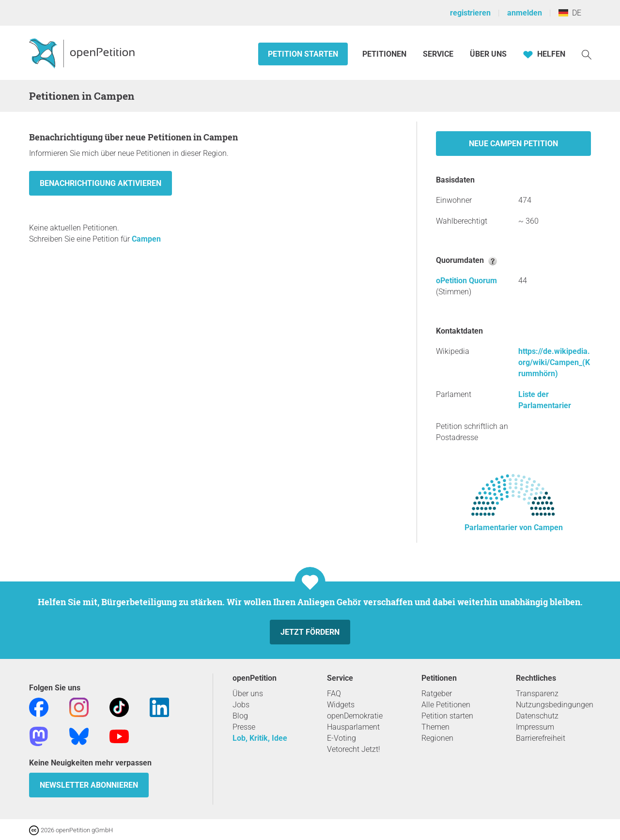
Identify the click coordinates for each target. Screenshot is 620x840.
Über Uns (488, 54)
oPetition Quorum (466, 281)
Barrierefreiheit (541, 738)
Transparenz (537, 694)
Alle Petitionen (446, 705)
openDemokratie (355, 716)
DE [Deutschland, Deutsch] (570, 13)
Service (438, 54)
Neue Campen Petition (513, 144)
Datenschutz (537, 716)
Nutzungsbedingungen (555, 705)
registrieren (470, 13)
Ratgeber (437, 694)
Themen (435, 727)
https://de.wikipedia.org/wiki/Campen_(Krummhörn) (554, 362)
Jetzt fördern (310, 632)
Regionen (437, 738)
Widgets (341, 705)
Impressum (535, 727)
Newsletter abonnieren (89, 785)
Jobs (241, 705)
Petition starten (303, 54)
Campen (146, 239)
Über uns (248, 694)
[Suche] (587, 54)
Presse (244, 727)
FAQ (334, 694)
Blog (240, 716)
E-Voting (341, 738)
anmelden (525, 13)
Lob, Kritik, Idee (260, 738)
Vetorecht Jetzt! (354, 749)
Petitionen (385, 54)
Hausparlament (353, 727)
